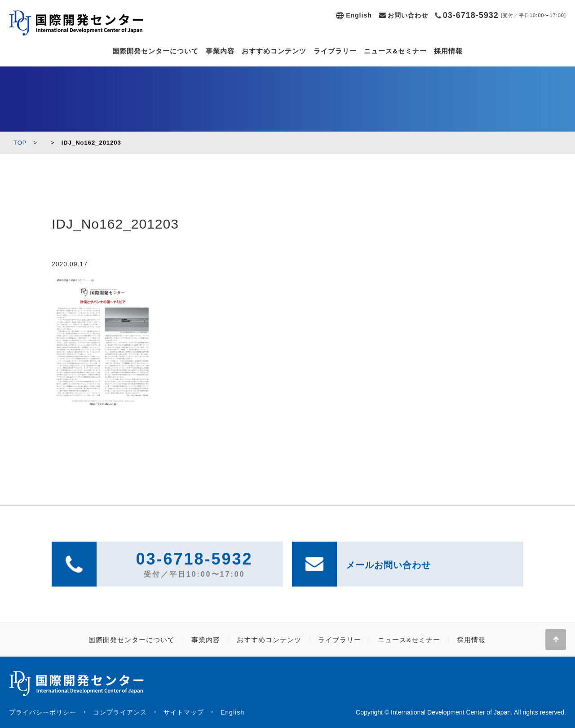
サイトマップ (184, 712)
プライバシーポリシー (43, 712)
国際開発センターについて (155, 51)
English (359, 15)
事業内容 (220, 51)
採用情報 (448, 51)
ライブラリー (335, 51)
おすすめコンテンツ (274, 51)
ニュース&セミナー (395, 51)
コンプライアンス (120, 712)
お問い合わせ (408, 15)
